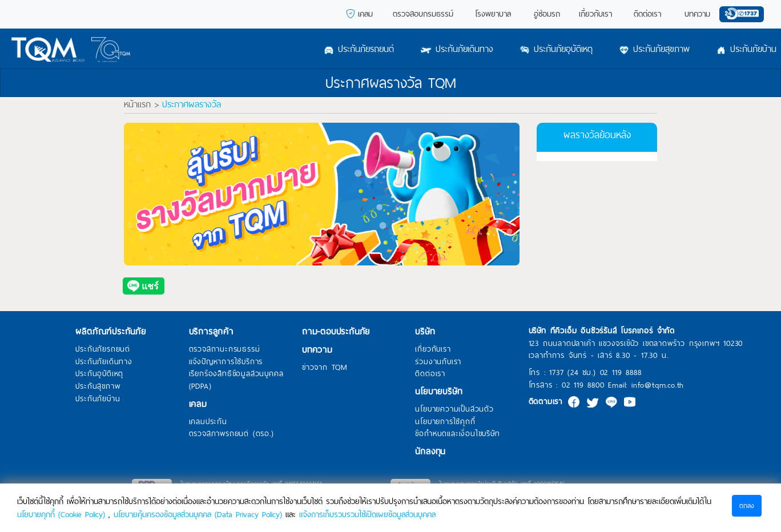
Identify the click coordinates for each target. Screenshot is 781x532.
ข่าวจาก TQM (325, 368)
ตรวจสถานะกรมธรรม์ (225, 349)
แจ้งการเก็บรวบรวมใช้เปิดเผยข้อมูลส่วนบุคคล (367, 514)
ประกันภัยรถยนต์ (103, 349)
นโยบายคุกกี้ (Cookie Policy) (61, 514)
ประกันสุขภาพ (98, 386)
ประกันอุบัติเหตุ (99, 374)
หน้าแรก (137, 104)
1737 (556, 372)
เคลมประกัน (208, 422)
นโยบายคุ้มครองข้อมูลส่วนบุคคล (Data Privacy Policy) (198, 514)
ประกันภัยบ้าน (98, 399)
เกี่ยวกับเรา (433, 349)
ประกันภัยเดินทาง (104, 362)
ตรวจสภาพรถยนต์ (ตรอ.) (232, 434)
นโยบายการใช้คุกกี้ (445, 422)
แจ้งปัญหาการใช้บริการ (226, 362)
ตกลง (747, 506)
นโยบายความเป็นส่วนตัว (454, 409)
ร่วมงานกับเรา (438, 362)
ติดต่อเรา (430, 374)
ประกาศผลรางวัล (192, 104)
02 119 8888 (621, 372)
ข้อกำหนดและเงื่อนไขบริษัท (457, 434)
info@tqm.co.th (658, 385)
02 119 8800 (583, 385)
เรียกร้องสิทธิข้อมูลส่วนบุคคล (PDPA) (236, 380)
